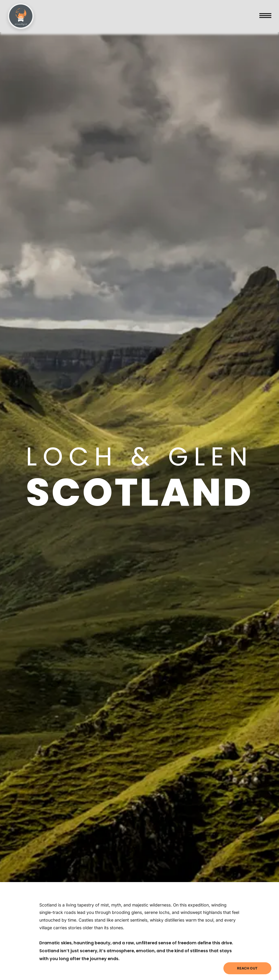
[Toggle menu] (265, 16)
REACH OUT (247, 968)
